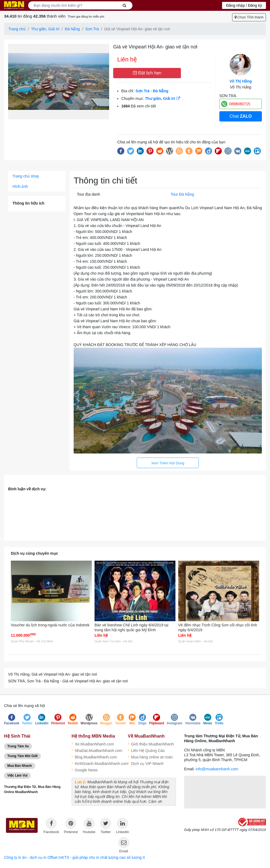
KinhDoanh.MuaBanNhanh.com (96, 763)
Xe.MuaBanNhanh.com (93, 744)
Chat (241, 116)
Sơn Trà (92, 29)
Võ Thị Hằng (240, 81)
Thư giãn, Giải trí (45, 29)
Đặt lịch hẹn (147, 73)
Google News (84, 770)
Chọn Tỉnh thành (249, 17)
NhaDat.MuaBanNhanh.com (96, 750)
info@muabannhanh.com (217, 769)
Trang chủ (17, 29)
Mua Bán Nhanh (20, 766)
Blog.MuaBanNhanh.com (94, 757)
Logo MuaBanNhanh (14, 5)
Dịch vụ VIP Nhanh (146, 763)
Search (124, 5)
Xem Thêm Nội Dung (168, 463)
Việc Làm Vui (17, 775)
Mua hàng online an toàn (150, 757)
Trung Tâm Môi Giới (22, 756)
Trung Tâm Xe (18, 746)
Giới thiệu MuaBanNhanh (151, 744)
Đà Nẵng (72, 29)
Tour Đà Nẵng (182, 194)
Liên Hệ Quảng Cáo (146, 750)
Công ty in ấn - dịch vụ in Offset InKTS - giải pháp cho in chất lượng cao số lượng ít (74, 857)
